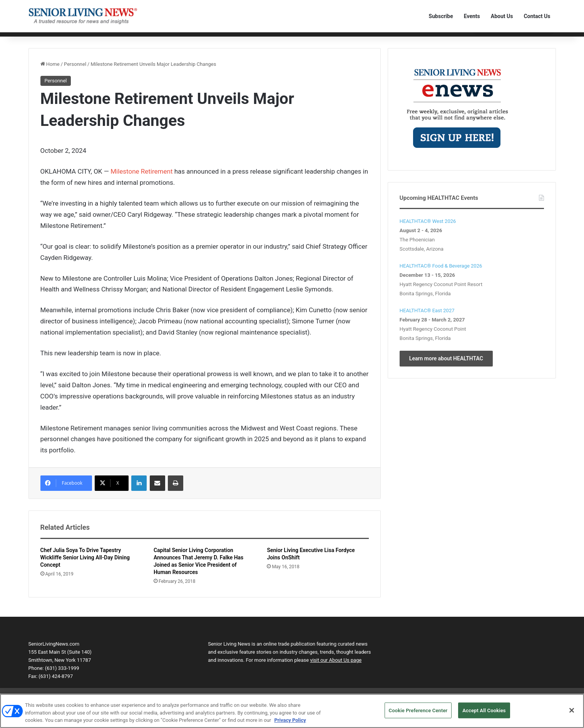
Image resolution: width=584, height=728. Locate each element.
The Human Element (286, 39)
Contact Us (537, 16)
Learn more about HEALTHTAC (446, 370)
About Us (502, 16)
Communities (94, 39)
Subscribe (441, 16)
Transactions (242, 39)
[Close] (572, 714)
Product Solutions (200, 39)
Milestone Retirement (141, 184)
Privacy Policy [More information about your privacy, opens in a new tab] (290, 724)
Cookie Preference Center (418, 714)
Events (472, 16)
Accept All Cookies (484, 714)
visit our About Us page (336, 672)
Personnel (161, 39)
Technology (130, 39)
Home (39, 39)
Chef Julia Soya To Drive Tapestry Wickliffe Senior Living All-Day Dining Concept (85, 570)
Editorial (62, 39)
